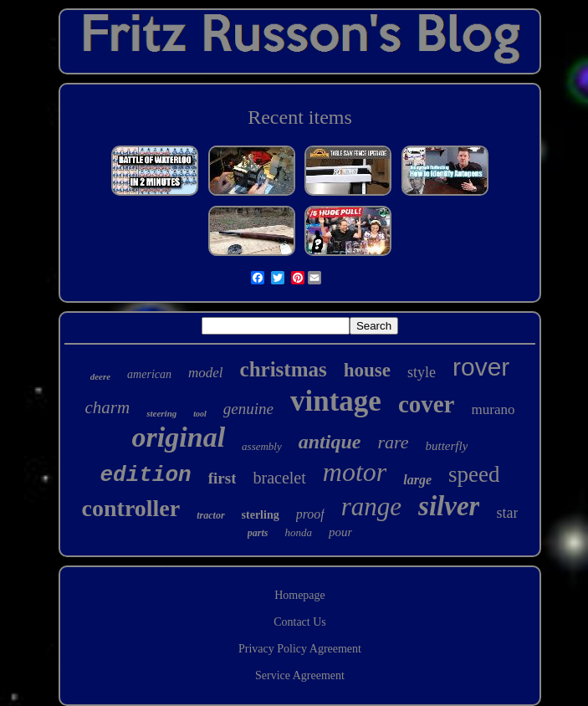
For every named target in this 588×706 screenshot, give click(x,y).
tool (200, 414)
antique (330, 442)
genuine (248, 409)
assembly (262, 446)
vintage (336, 401)
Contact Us (300, 622)
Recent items (300, 117)
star (507, 513)
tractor (210, 515)
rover (481, 367)
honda (298, 532)
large (417, 480)
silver (449, 506)
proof (310, 514)
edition (146, 475)
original (179, 437)
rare (393, 442)
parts (258, 533)
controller (131, 508)
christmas (284, 369)
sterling (261, 515)
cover (427, 404)
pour (340, 532)
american (149, 374)
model (206, 373)
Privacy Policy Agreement (300, 649)
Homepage (300, 595)
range (371, 506)
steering (161, 413)
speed (474, 474)
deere (100, 376)
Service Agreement (300, 675)
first (222, 478)
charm (108, 407)
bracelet (279, 478)
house (367, 370)
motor (355, 472)
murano (493, 409)
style (422, 372)
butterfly (447, 446)
